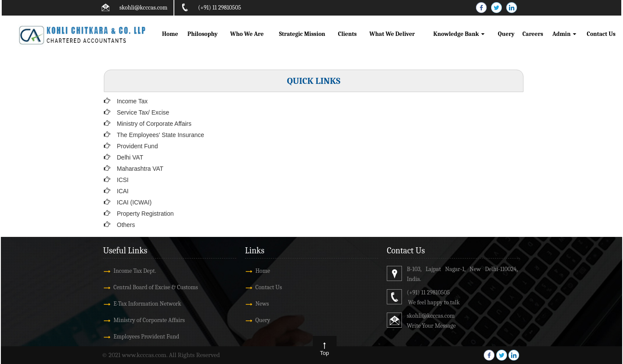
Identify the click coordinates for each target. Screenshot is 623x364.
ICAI (123, 191)
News (262, 304)
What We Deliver (392, 34)
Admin (564, 34)
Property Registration (145, 214)
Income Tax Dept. (135, 271)
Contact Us (601, 34)
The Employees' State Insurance (161, 135)
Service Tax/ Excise (143, 112)
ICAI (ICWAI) (134, 202)
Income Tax (132, 101)
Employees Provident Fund (146, 337)
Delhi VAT (130, 157)
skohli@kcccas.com (143, 8)
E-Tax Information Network (147, 304)
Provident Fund (137, 146)
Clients (347, 34)
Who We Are (247, 34)
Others (126, 225)
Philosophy (202, 34)
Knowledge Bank (459, 34)
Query (506, 34)
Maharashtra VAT (140, 169)
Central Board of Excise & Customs (156, 287)
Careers (533, 34)
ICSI (123, 180)
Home (170, 34)
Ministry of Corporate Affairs (154, 124)
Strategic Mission (302, 34)
